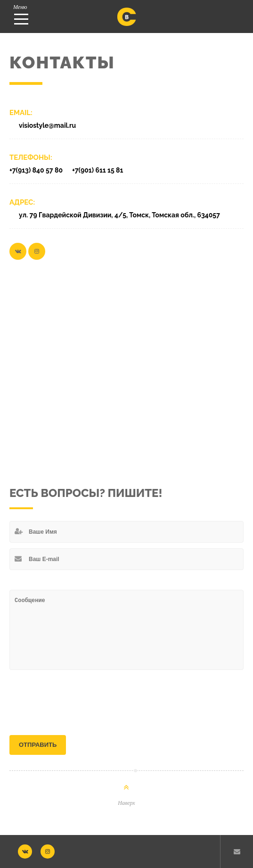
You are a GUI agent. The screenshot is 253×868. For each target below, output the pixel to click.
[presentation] (81, 698)
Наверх (126, 803)
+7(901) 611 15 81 (98, 170)
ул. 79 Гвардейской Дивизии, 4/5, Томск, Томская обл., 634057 (119, 215)
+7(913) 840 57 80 (36, 170)
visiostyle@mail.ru (47, 125)
